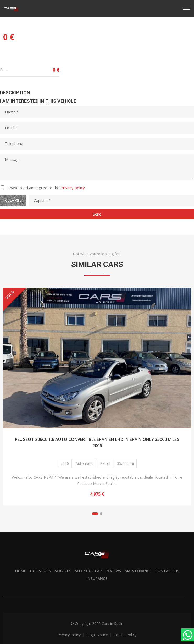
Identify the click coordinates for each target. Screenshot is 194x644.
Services (63, 571)
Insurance (97, 579)
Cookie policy (125, 635)
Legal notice (98, 635)
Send (97, 214)
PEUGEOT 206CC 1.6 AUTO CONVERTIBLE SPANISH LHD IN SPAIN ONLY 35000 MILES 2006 (97, 443)
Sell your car (88, 571)
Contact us (167, 571)
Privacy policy (73, 188)
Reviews (113, 571)
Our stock (40, 571)
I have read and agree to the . (47, 188)
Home (21, 571)
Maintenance (138, 571)
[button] (95, 514)
